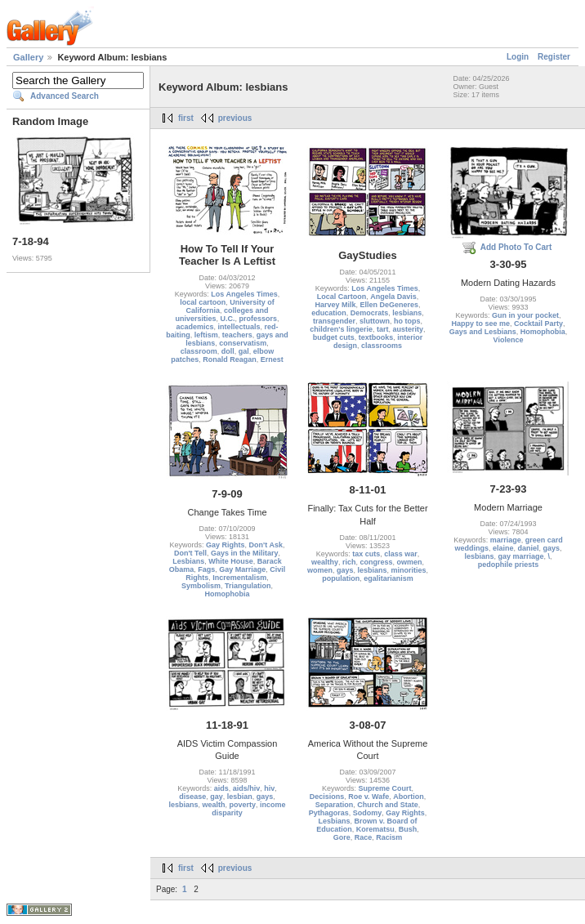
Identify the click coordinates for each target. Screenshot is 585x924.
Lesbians (188, 561)
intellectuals (239, 327)
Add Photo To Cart (516, 247)
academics (194, 327)
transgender (334, 321)
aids (221, 788)
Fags (206, 569)
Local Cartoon (342, 297)
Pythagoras (329, 813)
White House (231, 561)
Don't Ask (266, 545)
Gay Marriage (242, 569)
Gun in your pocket (525, 315)
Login (518, 57)
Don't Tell (190, 553)
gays (345, 570)
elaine (503, 548)
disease (192, 797)
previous (235, 118)
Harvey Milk (335, 305)
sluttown (375, 321)
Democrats (370, 313)
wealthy (325, 562)
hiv (269, 788)
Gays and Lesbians (483, 332)
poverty (243, 805)
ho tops (407, 321)
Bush (408, 829)
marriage (506, 540)
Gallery (28, 57)
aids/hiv (247, 788)
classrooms (382, 346)
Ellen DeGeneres (389, 305)
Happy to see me (480, 324)
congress (376, 562)
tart (383, 329)
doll (228, 351)
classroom (199, 351)
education (329, 313)
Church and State (388, 805)
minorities (409, 570)
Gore (342, 837)
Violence (509, 340)
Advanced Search (65, 96)
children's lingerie (341, 329)
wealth (213, 805)
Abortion (409, 797)
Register (554, 57)
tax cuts (366, 554)
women (320, 570)
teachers (237, 335)
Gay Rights (226, 545)
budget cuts (334, 337)
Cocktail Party (538, 324)
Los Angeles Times (244, 294)
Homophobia (543, 332)
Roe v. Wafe (368, 797)
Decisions (327, 797)
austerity (409, 329)
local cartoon (203, 302)
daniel (529, 548)
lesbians (407, 313)
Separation (335, 805)
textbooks (376, 337)
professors (259, 319)
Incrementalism (239, 578)
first (186, 118)
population (341, 578)
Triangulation (248, 586)
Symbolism (201, 586)
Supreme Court (385, 788)
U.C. (227, 319)
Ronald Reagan (230, 359)
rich (349, 562)
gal (244, 351)
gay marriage (520, 556)
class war (401, 554)
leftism (206, 335)
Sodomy (368, 813)
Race (364, 837)
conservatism (243, 343)
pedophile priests (509, 565)
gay (217, 797)
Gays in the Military (245, 553)
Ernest (272, 359)
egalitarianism (389, 578)
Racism (389, 837)
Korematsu (375, 829)
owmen (410, 562)
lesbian (240, 797)
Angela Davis (393, 297)
